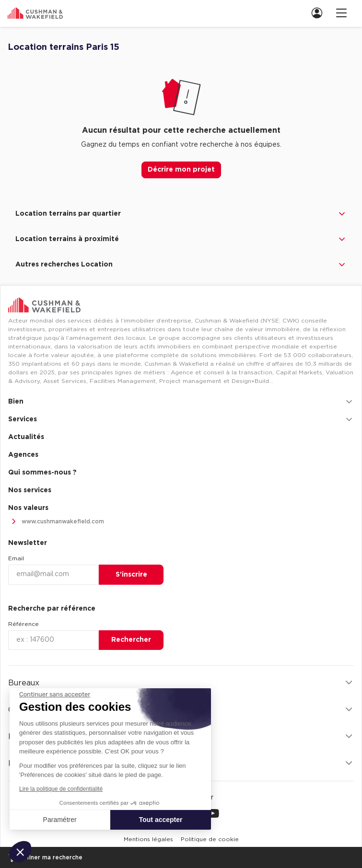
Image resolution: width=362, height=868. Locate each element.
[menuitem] (316, 13)
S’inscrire (131, 575)
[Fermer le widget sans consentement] (55, 694)
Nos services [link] (30, 490)
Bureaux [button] (181, 683)
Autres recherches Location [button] (181, 265)
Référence (23, 624)
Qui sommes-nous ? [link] (42, 473)
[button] (20, 852)
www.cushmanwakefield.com (56, 522)
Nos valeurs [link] (28, 508)
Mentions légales (148, 839)
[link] (320, 13)
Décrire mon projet (181, 170)
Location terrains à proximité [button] (181, 239)
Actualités (26, 437)
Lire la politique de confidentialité (61, 789)
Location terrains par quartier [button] (181, 214)
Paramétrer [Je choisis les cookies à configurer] (60, 820)
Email (16, 558)
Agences (23, 455)
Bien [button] (181, 402)
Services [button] (181, 419)
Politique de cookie (210, 839)
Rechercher (131, 640)
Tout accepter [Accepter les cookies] (161, 820)
